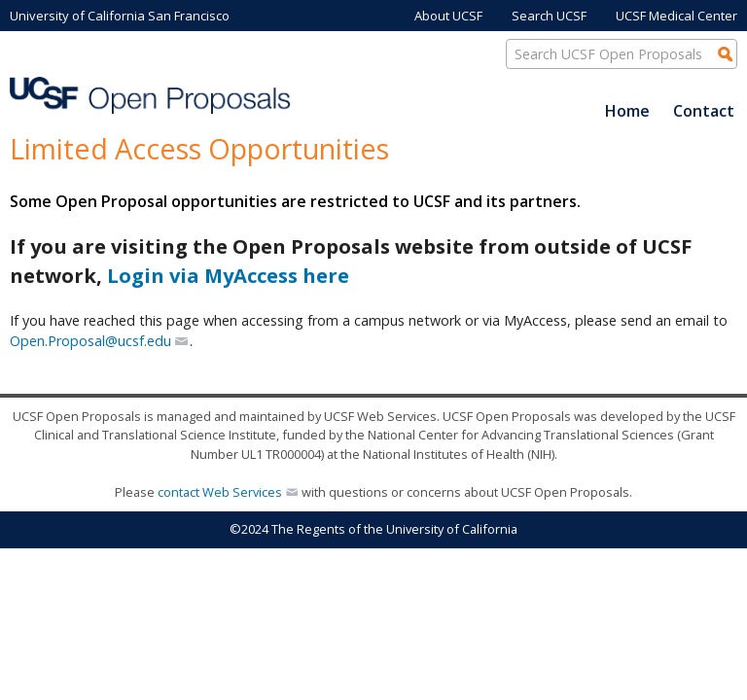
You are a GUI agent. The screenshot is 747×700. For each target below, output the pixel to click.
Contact (704, 111)
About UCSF (448, 16)
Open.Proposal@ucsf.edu (90, 341)
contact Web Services (220, 492)
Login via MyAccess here (228, 275)
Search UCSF (549, 16)
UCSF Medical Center (676, 16)
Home (627, 111)
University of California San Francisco (120, 16)
